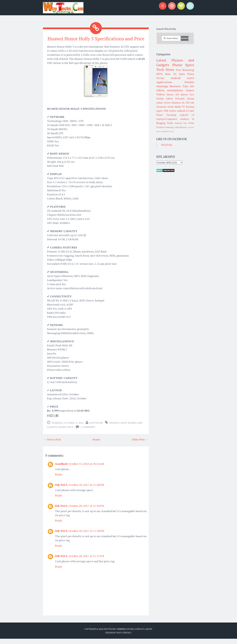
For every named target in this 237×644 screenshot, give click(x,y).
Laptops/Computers (167, 119)
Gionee (170, 94)
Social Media (174, 107)
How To (171, 74)
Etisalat (189, 82)
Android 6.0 (183, 111)
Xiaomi (191, 99)
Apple (159, 111)
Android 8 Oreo (168, 131)
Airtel (190, 78)
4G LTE (186, 103)
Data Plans (187, 74)
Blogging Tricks (165, 123)
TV (183, 107)
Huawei (114, 428)
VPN (166, 111)
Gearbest (160, 127)
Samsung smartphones (176, 127)
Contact (139, 634)
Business (176, 103)
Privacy (127, 638)
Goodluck (61, 469)
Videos (161, 94)
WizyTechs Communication (118, 634)
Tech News (165, 70)
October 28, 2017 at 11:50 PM (86, 536)
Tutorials (180, 99)
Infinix (169, 99)
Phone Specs (66, 432)
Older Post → (140, 445)
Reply (59, 480)
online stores (163, 103)
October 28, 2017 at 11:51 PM (86, 561)
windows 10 (187, 119)
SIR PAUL (61, 490)
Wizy (119, 638)
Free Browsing (185, 70)
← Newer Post (52, 445)
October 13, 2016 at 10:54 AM (86, 469)
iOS (177, 94)
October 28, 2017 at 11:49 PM (86, 511)
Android (175, 78)
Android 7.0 (187, 115)
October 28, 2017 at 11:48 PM (86, 490)
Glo (192, 86)
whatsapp (162, 86)
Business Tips (179, 86)
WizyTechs (96, 428)
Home (96, 445)
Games (190, 90)
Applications (164, 82)
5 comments (88, 432)
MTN (159, 74)
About (149, 634)
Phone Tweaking (166, 115)
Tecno (160, 78)
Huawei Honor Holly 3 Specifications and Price (96, 41)
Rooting (190, 107)
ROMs (191, 123)
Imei (192, 111)
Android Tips (181, 123)
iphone (184, 94)
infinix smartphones (170, 90)
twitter (173, 111)
